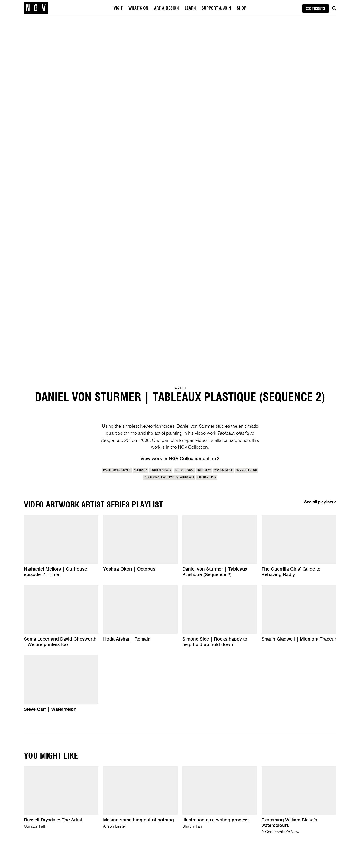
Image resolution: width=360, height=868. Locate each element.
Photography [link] (207, 477)
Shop (242, 8)
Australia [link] (141, 470)
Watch (180, 388)
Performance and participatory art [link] (169, 477)
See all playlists (320, 502)
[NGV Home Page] (36, 8)
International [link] (184, 470)
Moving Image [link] (223, 470)
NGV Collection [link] (246, 470)
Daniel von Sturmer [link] (117, 470)
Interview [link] (204, 470)
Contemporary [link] (161, 470)
